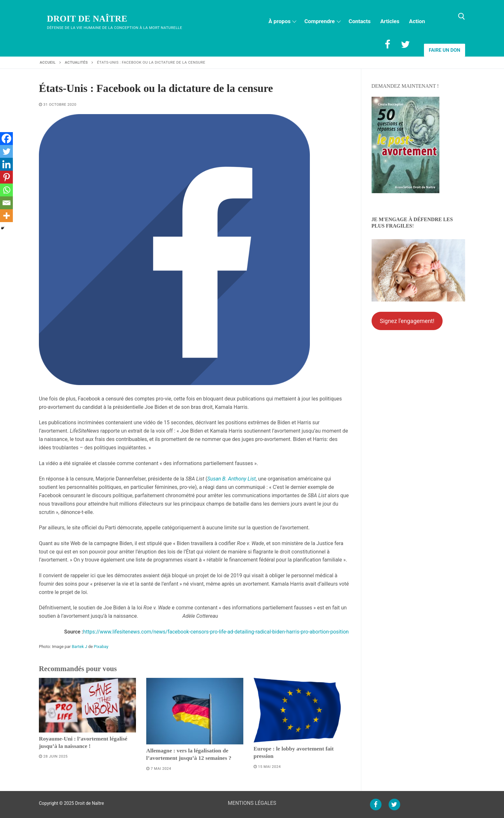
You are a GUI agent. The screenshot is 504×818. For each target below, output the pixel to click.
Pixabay (101, 647)
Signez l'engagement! (407, 321)
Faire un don (445, 50)
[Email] (6, 203)
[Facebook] (387, 44)
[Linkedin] (6, 164)
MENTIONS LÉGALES (252, 803)
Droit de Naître (87, 19)
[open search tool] (462, 16)
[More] (6, 216)
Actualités (76, 62)
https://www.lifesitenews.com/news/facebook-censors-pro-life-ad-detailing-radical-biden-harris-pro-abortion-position (216, 632)
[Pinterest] (6, 177)
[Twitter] (405, 44)
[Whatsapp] (6, 190)
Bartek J (79, 647)
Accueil (48, 62)
